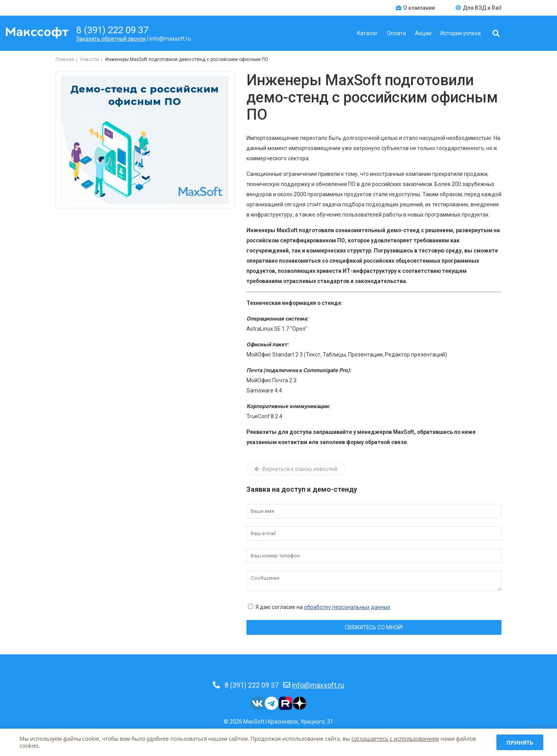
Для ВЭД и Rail (479, 8)
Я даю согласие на (319, 607)
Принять (520, 743)
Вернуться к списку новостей (296, 469)
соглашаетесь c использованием (395, 739)
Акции (423, 33)
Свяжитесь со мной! (374, 627)
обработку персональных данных (347, 607)
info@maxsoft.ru (318, 685)
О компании (416, 8)
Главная (65, 59)
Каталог (367, 33)
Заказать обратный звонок (111, 39)
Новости (90, 59)
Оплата (396, 33)
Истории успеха (461, 33)
